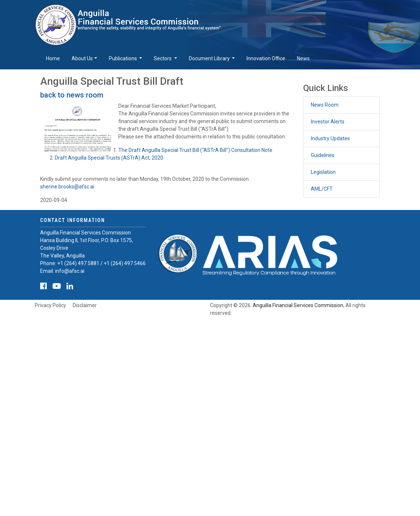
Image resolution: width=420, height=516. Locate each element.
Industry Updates (330, 138)
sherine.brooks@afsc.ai (67, 187)
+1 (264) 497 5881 (78, 263)
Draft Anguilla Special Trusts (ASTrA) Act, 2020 (109, 158)
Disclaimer (85, 305)
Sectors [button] (163, 58)
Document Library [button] (210, 58)
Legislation (323, 172)
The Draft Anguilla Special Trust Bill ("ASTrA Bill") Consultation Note (195, 150)
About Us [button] (82, 58)
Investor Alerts (328, 122)
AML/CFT (322, 189)
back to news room (72, 95)
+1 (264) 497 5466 (125, 263)
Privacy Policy (50, 305)
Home (53, 58)
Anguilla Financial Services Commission (298, 305)
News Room (325, 105)
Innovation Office (266, 58)
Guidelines (323, 155)
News (303, 58)
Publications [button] (123, 58)
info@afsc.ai (70, 271)
